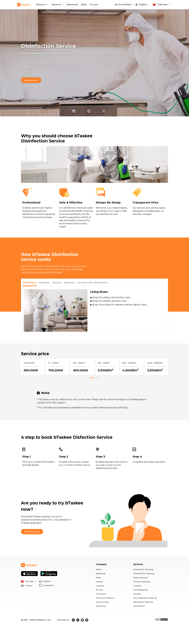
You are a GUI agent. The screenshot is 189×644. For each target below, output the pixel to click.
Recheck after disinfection (93, 283)
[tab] (30, 283)
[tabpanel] (94, 311)
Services (58, 5)
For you (94, 5)
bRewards (72, 5)
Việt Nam (164, 5)
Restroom (69, 283)
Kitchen (57, 283)
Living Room (30, 283)
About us (42, 5)
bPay (84, 5)
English (144, 5)
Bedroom (45, 283)
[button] (31, 80)
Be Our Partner (124, 5)
